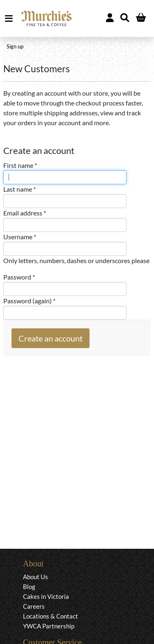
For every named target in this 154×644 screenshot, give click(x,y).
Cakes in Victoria (46, 596)
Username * (20, 237)
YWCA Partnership (49, 626)
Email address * (25, 213)
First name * (20, 165)
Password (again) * (29, 301)
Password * (19, 277)
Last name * (20, 189)
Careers (34, 606)
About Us (36, 577)
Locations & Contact (51, 616)
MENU (10, 18)
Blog (29, 587)
